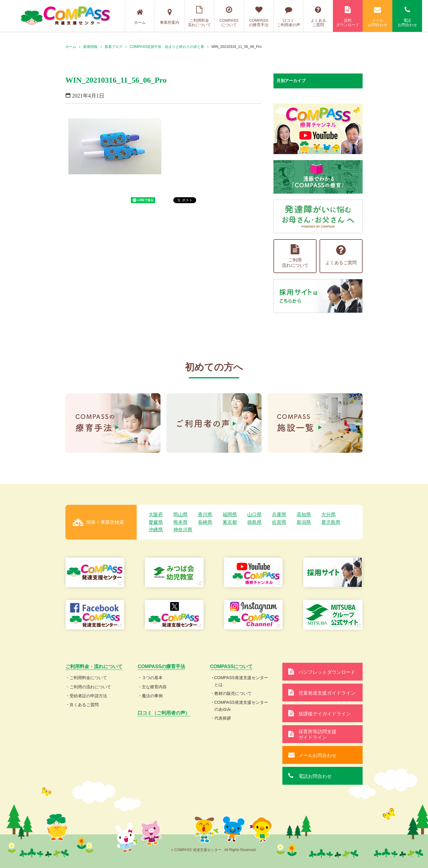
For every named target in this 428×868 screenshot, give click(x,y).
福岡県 (230, 514)
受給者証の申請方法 (88, 696)
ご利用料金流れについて (199, 17)
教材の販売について (233, 693)
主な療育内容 (154, 687)
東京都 (230, 522)
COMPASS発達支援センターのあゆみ (241, 706)
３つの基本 (152, 678)
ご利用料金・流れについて (94, 666)
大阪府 (156, 514)
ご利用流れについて (295, 256)
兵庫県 (279, 514)
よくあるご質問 (318, 17)
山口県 (254, 514)
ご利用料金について (88, 678)
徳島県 (254, 522)
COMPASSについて (229, 17)
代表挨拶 (223, 718)
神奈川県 (183, 530)
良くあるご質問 (84, 705)
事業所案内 (170, 17)
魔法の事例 (152, 696)
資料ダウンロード (348, 17)
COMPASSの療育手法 (259, 17)
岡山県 (180, 514)
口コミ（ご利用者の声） (164, 713)
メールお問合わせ (377, 17)
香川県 (205, 514)
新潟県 (304, 522)
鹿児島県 (331, 522)
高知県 (304, 514)
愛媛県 (156, 522)
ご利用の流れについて (90, 687)
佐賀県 (279, 522)
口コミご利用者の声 (288, 17)
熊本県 (180, 522)
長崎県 (205, 522)
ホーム (140, 17)
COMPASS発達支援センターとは (241, 681)
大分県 (328, 514)
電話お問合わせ (407, 17)
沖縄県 (156, 530)
